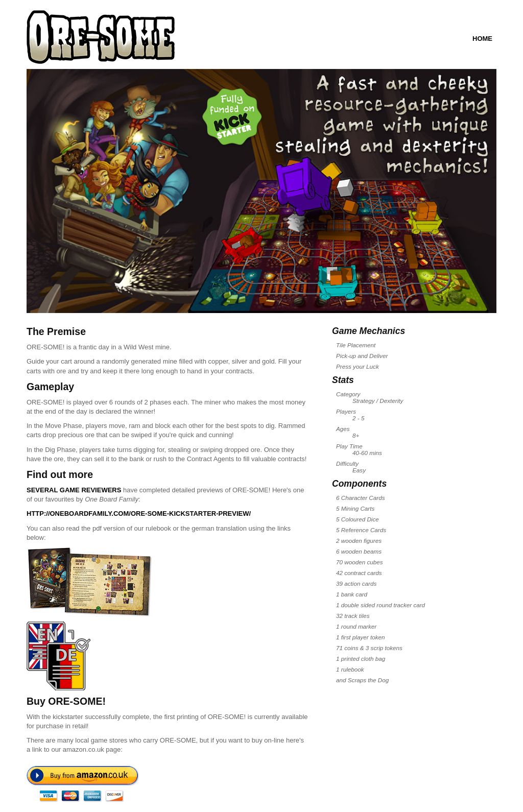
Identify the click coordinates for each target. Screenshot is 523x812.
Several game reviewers (74, 490)
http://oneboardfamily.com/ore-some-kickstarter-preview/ (139, 514)
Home (482, 39)
